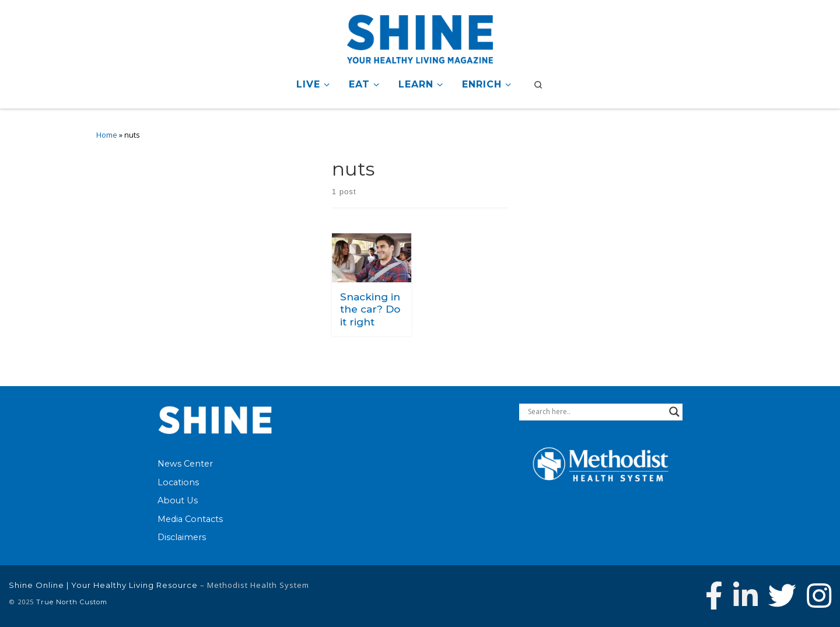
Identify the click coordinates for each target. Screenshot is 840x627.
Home (107, 135)
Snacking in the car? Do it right (370, 309)
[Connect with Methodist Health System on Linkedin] (745, 596)
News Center (185, 464)
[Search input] (596, 412)
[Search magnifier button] (674, 412)
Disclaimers (182, 537)
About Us (178, 500)
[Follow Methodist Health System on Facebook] (714, 596)
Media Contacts (190, 519)
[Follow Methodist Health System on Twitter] (782, 596)
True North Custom (72, 602)
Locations (178, 482)
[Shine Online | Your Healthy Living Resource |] (420, 37)
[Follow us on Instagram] (819, 596)
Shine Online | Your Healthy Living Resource (103, 585)
